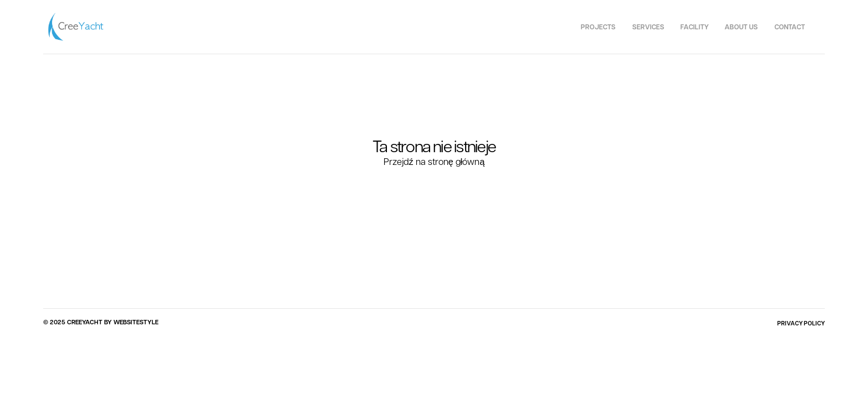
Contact (790, 27)
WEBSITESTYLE (136, 322)
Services (648, 27)
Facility (694, 27)
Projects (598, 27)
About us (741, 27)
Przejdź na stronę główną (434, 161)
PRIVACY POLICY (801, 323)
